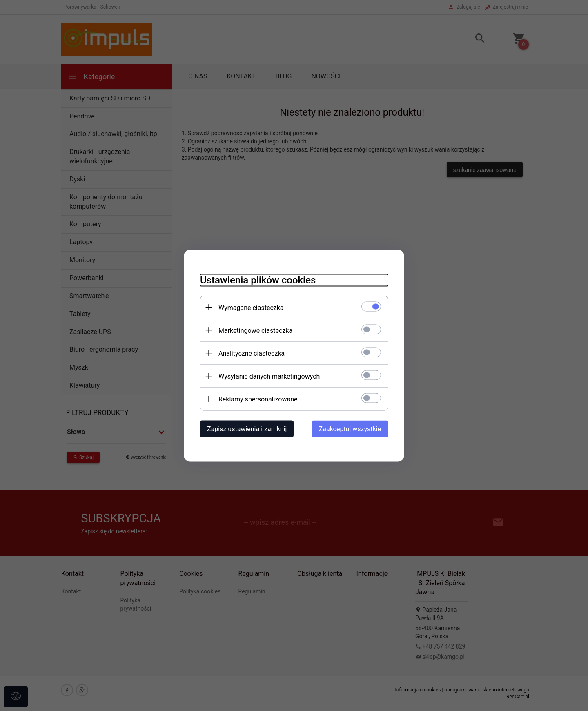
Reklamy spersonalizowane (258, 399)
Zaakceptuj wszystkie (350, 429)
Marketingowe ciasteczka (255, 330)
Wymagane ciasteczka (251, 307)
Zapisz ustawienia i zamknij (247, 429)
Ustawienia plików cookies (258, 280)
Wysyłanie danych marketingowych (269, 376)
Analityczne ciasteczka (252, 353)
